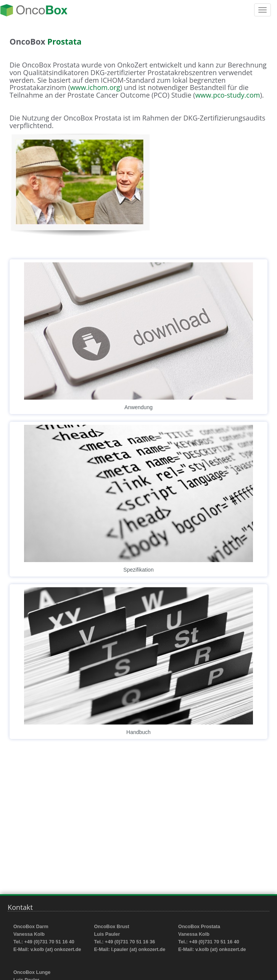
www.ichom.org (95, 87)
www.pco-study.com (228, 95)
